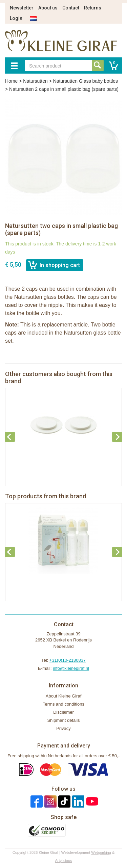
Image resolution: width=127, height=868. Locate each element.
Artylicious (63, 861)
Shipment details (63, 720)
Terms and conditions (63, 704)
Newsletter (22, 8)
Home (11, 81)
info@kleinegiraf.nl (71, 668)
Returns (93, 8)
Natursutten (35, 81)
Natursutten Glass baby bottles (86, 81)
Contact (71, 8)
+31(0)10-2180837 (68, 660)
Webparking (101, 852)
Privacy (63, 728)
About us (48, 8)
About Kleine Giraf (64, 696)
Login (16, 18)
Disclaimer (63, 712)
